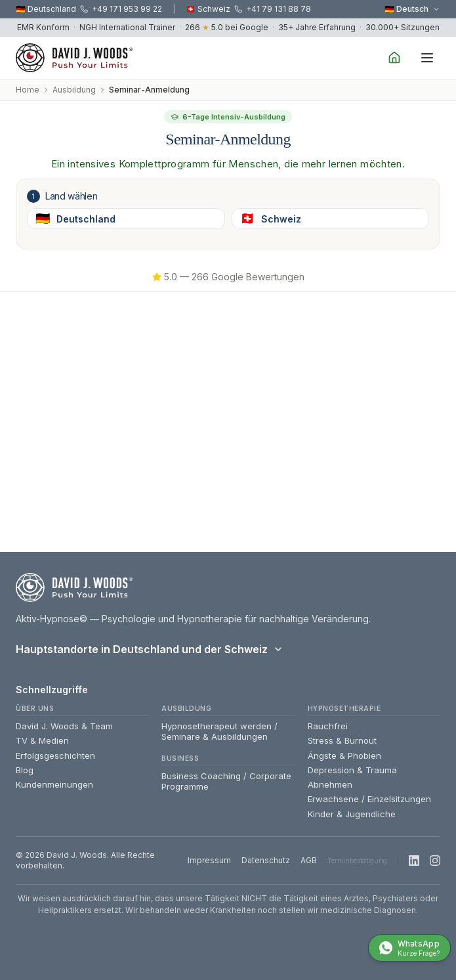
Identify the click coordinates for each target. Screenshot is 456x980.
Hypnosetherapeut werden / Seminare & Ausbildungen (219, 731)
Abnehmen (330, 784)
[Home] (394, 58)
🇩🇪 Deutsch (412, 9)
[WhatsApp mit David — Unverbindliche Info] (409, 948)
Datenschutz (266, 860)
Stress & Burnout (342, 740)
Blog (25, 770)
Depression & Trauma (352, 770)
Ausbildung (74, 90)
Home (28, 90)
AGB (309, 860)
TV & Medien (42, 740)
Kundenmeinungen (54, 784)
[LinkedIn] (414, 861)
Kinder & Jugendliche (352, 814)
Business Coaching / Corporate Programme (226, 781)
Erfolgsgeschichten (55, 756)
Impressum (209, 860)
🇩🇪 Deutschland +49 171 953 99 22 (89, 9)
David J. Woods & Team (64, 726)
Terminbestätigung (357, 861)
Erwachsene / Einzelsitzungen (369, 799)
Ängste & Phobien (344, 756)
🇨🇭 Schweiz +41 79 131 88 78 (248, 9)
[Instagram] (435, 861)
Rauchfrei (328, 726)
